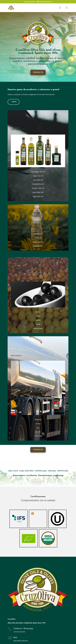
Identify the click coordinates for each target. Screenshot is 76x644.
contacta (38, 72)
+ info (14, 102)
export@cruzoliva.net (21, 641)
